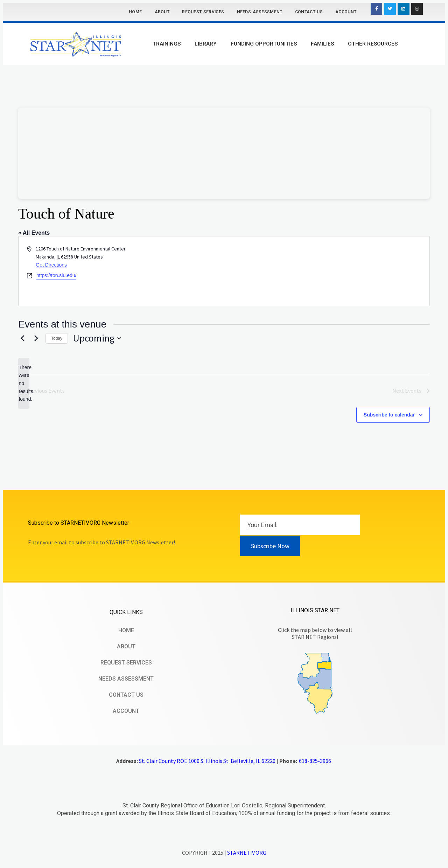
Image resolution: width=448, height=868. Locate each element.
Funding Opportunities (264, 44)
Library (206, 44)
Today (57, 338)
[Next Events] (36, 338)
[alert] (24, 383)
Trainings (167, 44)
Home (135, 12)
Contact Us (309, 12)
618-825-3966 (315, 761)
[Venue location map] (326, 271)
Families (322, 44)
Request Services (203, 12)
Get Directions (51, 265)
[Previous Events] (22, 338)
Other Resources (373, 44)
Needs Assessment (260, 12)
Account (346, 12)
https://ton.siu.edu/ (56, 275)
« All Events (34, 233)
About (162, 12)
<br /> (224, 153)
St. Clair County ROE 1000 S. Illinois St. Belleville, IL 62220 (207, 761)
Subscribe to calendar (389, 415)
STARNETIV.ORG (247, 853)
